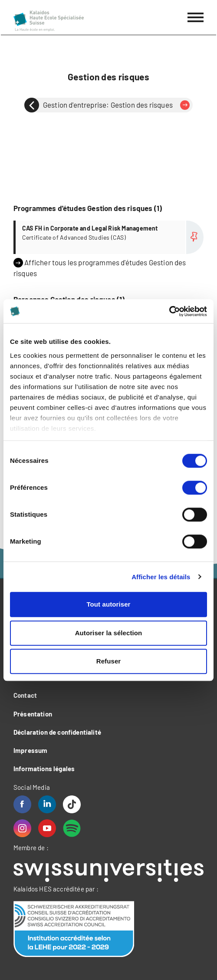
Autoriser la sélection (109, 633)
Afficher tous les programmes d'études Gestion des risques (100, 268)
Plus (110, 237)
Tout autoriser (108, 604)
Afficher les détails (161, 577)
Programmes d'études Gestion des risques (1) (88, 208)
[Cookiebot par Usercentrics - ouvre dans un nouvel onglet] (169, 311)
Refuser (109, 661)
